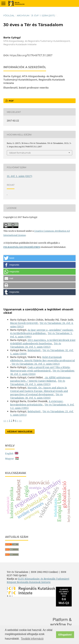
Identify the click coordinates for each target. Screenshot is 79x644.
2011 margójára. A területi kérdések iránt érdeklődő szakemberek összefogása (43, 342)
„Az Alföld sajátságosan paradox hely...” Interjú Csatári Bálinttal (40, 379)
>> (20, 421)
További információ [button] (32, 639)
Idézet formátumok (20, 153)
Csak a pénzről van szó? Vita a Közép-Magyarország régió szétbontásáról (40, 369)
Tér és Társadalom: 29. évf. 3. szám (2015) (38, 382)
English (12, 453)
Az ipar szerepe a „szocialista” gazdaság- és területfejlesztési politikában (42, 332)
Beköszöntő (34, 350)
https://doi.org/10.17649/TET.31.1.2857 (31, 55)
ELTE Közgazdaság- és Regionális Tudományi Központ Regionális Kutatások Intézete (38, 580)
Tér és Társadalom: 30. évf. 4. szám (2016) (36, 396)
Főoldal (9, 15)
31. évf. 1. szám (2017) (43, 15)
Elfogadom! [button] (65, 635)
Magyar (12, 459)
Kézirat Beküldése (20, 431)
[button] (39, 258)
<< (5, 421)
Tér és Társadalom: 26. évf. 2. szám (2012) (36, 364)
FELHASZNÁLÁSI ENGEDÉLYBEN (22, 247)
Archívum (23, 15)
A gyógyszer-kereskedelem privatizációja (37, 403)
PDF (11, 101)
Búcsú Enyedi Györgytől (24, 323)
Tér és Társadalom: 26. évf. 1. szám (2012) (36, 345)
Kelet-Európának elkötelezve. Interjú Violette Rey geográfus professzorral (42, 359)
